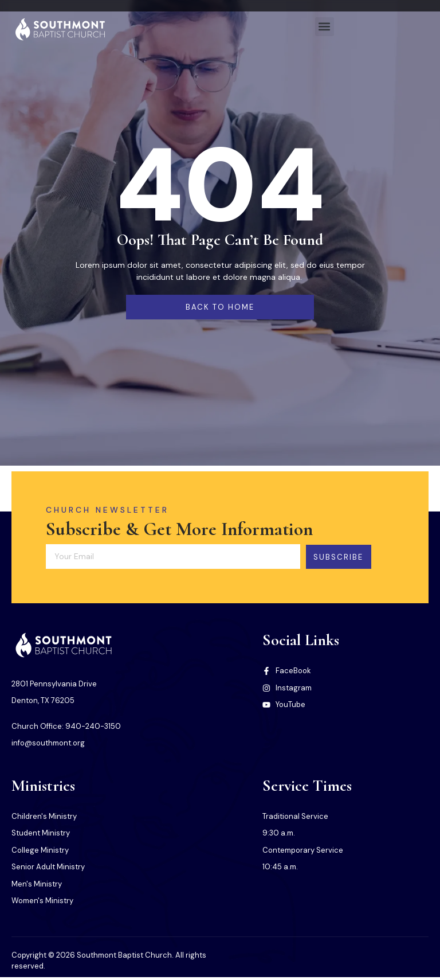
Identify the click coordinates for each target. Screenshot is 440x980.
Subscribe (348, 557)
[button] (325, 27)
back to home (220, 307)
